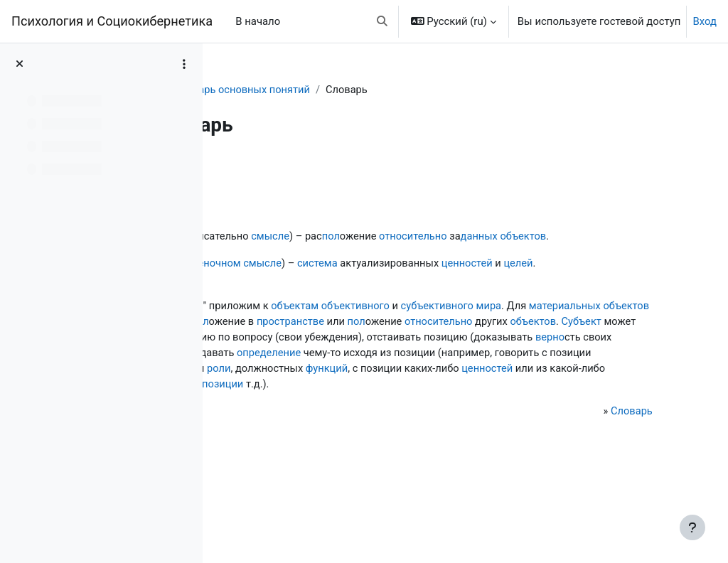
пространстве (565, 355)
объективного (483, 339)
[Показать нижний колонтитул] (692, 527)
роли (503, 419)
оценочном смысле (359, 280)
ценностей (597, 280)
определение (427, 403)
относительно (541, 237)
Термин (261, 339)
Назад (255, 173)
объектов (266, 253)
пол (458, 237)
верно (581, 387)
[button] (382, 21)
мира (619, 339)
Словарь (252, 90)
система (444, 280)
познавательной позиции (566, 435)
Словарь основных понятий (358, 90)
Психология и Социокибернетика (112, 21)
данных (609, 237)
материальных (302, 355)
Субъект (481, 371)
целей (257, 296)
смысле (396, 237)
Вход (705, 21)
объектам (421, 339)
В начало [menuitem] (258, 21)
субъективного (566, 339)
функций (612, 419)
